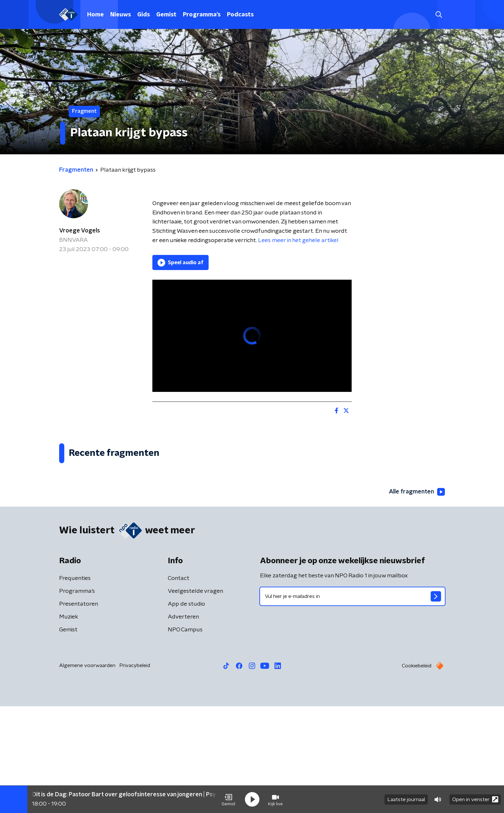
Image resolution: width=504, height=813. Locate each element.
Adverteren (183, 724)
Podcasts (240, 15)
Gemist (166, 15)
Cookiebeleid (417, 772)
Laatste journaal (406, 799)
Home (95, 15)
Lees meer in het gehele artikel (298, 240)
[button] (229, 799)
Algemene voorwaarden (87, 772)
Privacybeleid (135, 772)
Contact (179, 685)
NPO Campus (185, 736)
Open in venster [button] (475, 799)
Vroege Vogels (80, 231)
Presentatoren (79, 711)
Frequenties (75, 685)
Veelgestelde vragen (195, 698)
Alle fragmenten (417, 599)
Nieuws (121, 15)
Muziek (69, 724)
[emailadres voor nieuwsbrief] (352, 703)
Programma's (202, 15)
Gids (144, 15)
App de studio (186, 711)
